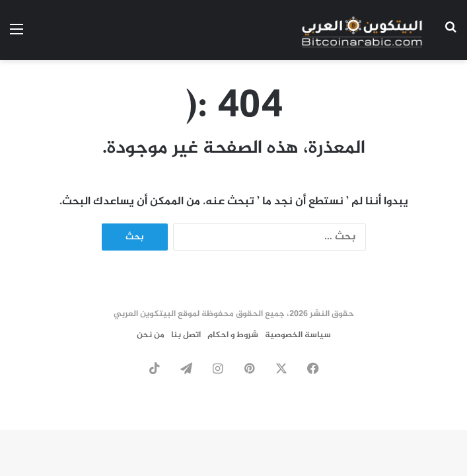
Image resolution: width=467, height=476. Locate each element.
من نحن (151, 335)
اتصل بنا (186, 335)
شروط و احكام (233, 335)
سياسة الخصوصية (298, 335)
